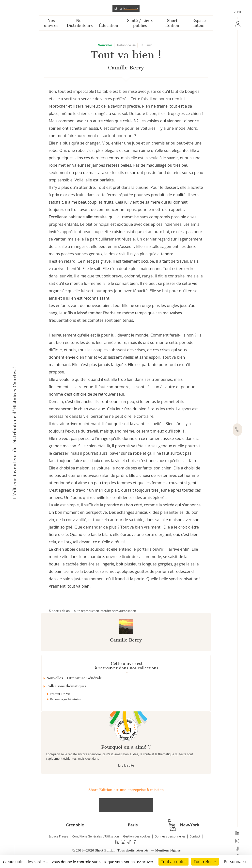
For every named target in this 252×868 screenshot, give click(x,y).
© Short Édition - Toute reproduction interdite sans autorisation (92, 611)
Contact (195, 836)
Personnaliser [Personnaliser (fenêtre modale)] (236, 862)
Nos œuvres (51, 23)
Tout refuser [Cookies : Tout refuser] (205, 862)
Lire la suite (126, 765)
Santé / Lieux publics (140, 23)
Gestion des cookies (137, 836)
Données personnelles (170, 836)
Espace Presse (58, 836)
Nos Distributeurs (80, 23)
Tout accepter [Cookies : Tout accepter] (173, 862)
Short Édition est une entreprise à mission (126, 790)
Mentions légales (168, 851)
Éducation (109, 25)
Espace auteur (199, 23)
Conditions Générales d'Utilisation (96, 836)
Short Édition (172, 23)
